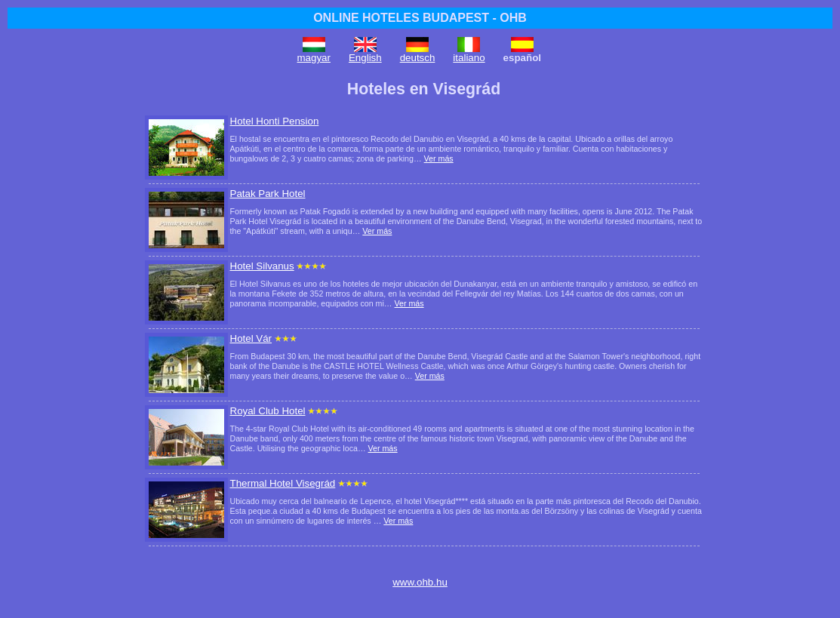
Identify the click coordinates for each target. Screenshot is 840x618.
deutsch (418, 58)
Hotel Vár (251, 338)
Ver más (439, 158)
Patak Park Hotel (268, 194)
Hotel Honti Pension (275, 121)
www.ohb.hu (420, 582)
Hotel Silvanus (262, 266)
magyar (314, 58)
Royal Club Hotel (268, 411)
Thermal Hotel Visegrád (283, 483)
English (365, 58)
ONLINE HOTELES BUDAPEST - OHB (420, 18)
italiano (469, 58)
